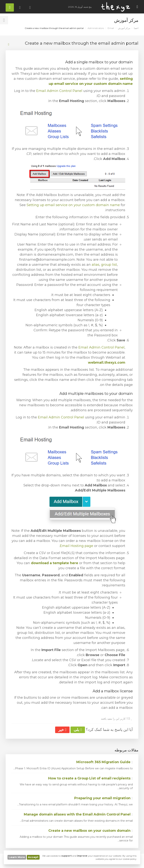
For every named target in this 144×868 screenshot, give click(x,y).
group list (109, 265)
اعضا (136, 28)
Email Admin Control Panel (59, 91)
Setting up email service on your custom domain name (73, 205)
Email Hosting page (76, 546)
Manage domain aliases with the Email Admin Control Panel (78, 814)
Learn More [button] (17, 857)
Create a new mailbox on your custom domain (91, 831)
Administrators (96, 28)
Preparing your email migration (103, 798)
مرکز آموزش (124, 28)
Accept (33, 857)
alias (96, 265)
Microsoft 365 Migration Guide (105, 762)
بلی (78, 730)
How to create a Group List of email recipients (90, 778)
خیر (62, 730)
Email (111, 28)
